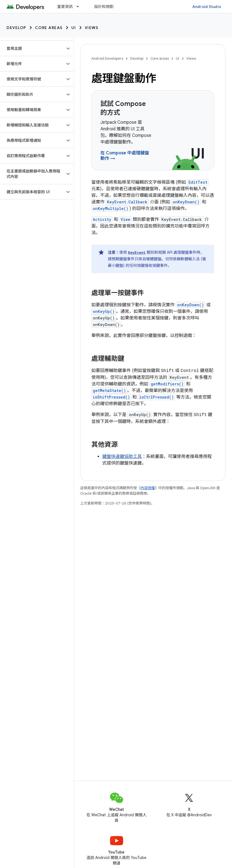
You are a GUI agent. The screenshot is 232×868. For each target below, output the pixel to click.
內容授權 (148, 488)
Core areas (49, 28)
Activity (102, 219)
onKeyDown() (186, 202)
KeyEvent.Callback (127, 202)
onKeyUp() (104, 311)
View (125, 219)
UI (74, 28)
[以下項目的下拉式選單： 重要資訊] (80, 7)
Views (92, 28)
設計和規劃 (104, 7)
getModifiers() (167, 384)
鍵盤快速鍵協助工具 (122, 457)
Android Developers (107, 58)
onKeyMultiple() (111, 208)
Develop (16, 28)
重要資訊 (65, 7)
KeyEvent (137, 252)
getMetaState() (109, 390)
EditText (198, 182)
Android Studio (207, 7)
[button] (32, 48)
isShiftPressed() (111, 397)
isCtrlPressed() (156, 397)
